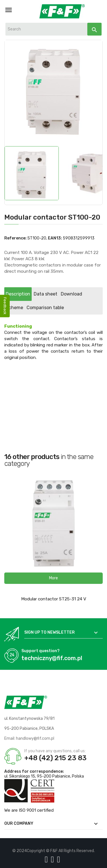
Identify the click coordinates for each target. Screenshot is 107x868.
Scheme (14, 308)
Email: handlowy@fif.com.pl (29, 738)
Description (18, 294)
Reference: (15, 238)
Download (71, 294)
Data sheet (46, 294)
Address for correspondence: (34, 771)
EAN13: (55, 238)
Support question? (41, 651)
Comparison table (45, 308)
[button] (53, 578)
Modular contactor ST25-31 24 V (54, 599)
